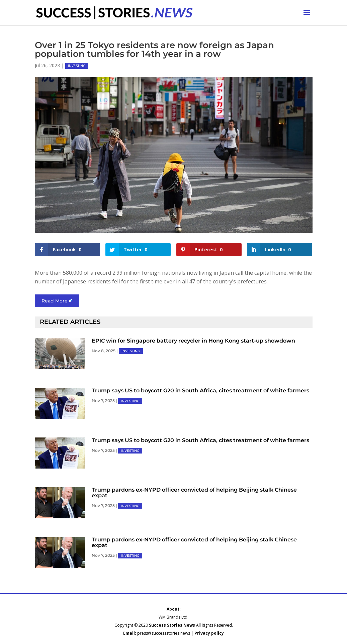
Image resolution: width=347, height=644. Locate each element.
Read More (55, 301)
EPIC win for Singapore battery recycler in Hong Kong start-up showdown (193, 341)
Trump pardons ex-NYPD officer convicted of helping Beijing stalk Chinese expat (194, 493)
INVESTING (77, 66)
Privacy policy (209, 633)
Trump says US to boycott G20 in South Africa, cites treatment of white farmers (200, 391)
